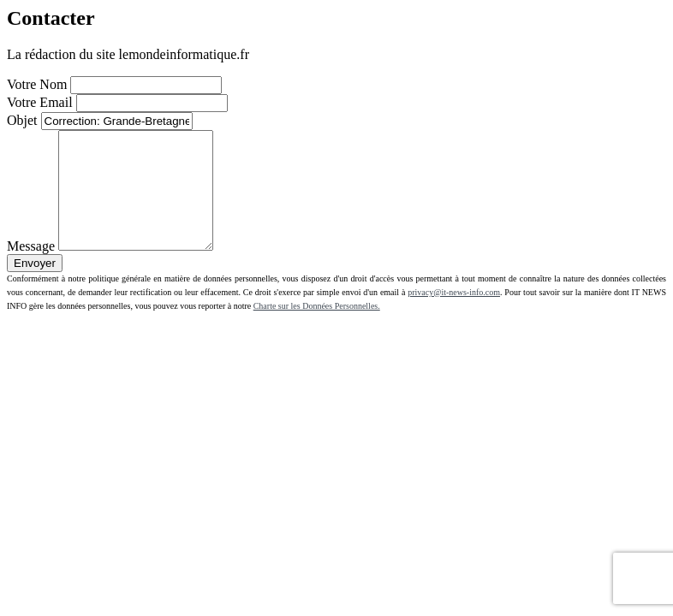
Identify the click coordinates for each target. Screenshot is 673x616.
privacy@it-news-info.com (454, 315)
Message (31, 269)
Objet (22, 120)
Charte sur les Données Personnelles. (317, 329)
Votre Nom (37, 84)
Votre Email (40, 102)
